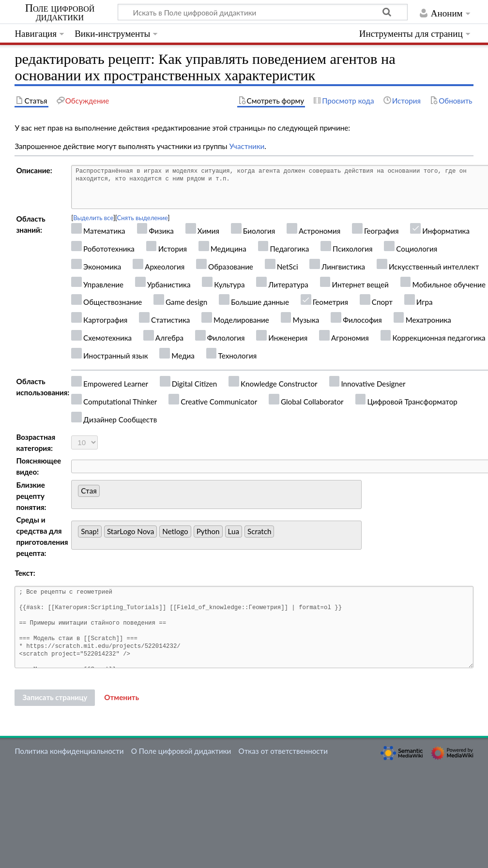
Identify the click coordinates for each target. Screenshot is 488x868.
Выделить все (93, 218)
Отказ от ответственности (283, 751)
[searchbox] (105, 493)
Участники (247, 146)
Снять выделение (143, 218)
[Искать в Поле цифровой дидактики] (263, 12)
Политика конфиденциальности (69, 751)
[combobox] (216, 494)
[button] (122, 698)
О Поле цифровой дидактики (181, 751)
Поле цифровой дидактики (60, 13)
